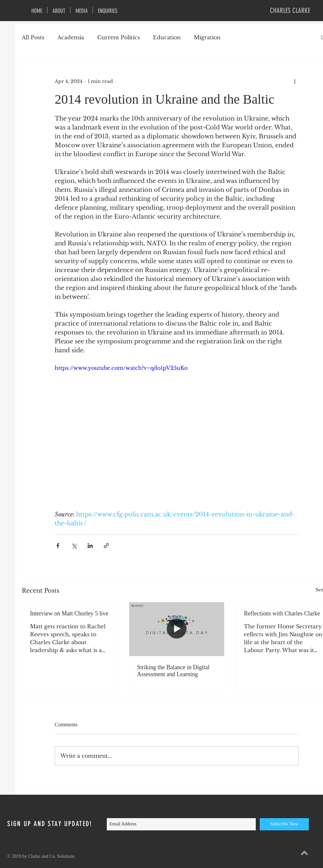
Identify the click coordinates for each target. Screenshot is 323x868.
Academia (71, 37)
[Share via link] (106, 546)
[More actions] (295, 81)
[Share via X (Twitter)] (74, 546)
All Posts (33, 37)
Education (167, 37)
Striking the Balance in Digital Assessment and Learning (173, 671)
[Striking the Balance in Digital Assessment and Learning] (177, 629)
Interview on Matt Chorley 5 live (69, 613)
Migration (207, 37)
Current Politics (118, 37)
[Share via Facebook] (58, 546)
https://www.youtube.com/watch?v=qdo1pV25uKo (121, 368)
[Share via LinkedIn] (90, 546)
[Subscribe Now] (284, 824)
